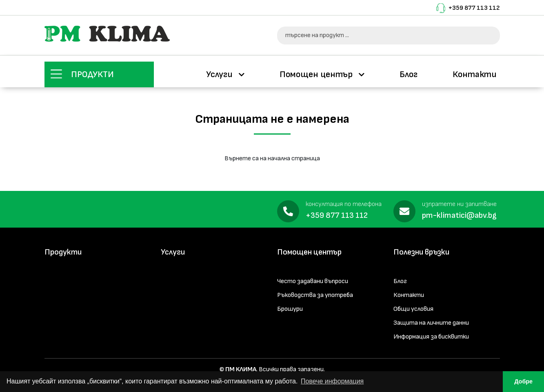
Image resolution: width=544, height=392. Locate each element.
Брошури (290, 309)
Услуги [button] (220, 74)
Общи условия (413, 309)
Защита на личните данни (431, 323)
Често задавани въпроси (313, 281)
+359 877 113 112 (474, 8)
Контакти (475, 74)
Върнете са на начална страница (272, 158)
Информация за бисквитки (431, 337)
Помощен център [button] (317, 74)
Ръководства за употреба (315, 295)
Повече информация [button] (332, 381)
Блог (409, 74)
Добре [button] (523, 381)
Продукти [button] (92, 74)
